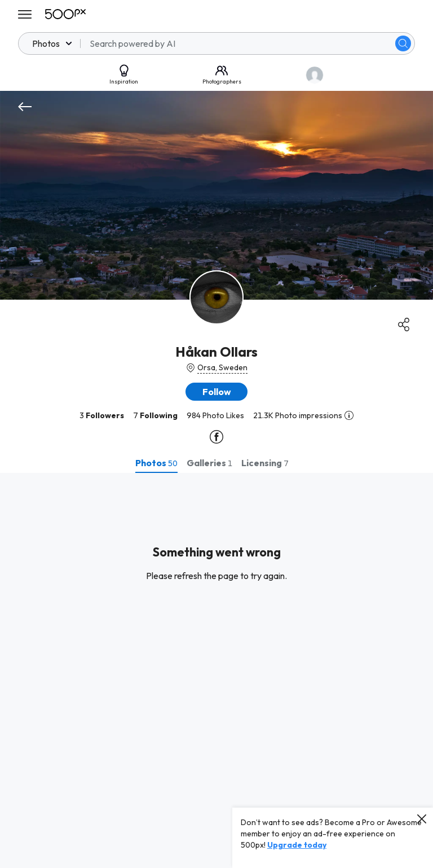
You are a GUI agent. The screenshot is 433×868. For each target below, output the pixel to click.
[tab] (156, 463)
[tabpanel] (216, 670)
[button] (216, 392)
